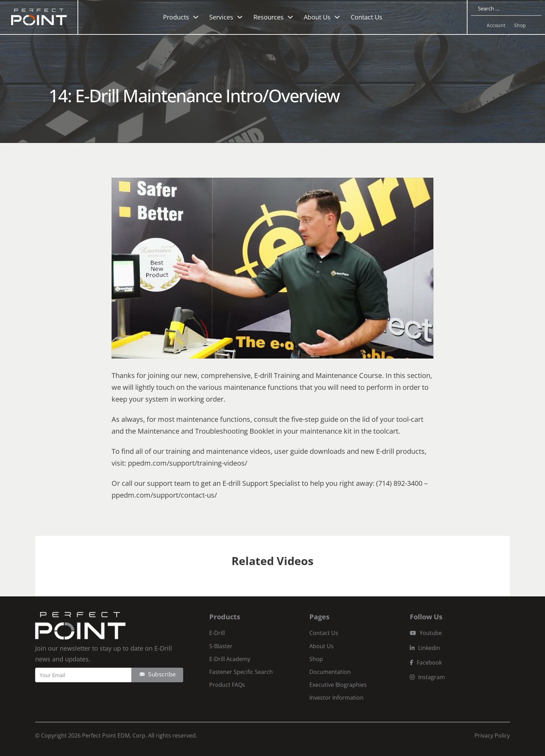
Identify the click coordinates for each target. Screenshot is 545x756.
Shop (520, 25)
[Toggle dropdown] (196, 17)
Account (496, 25)
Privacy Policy (492, 735)
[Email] (83, 675)
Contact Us (367, 17)
